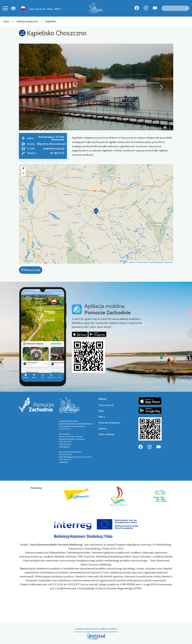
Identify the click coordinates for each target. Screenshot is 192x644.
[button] (31, 87)
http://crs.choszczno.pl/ (51, 144)
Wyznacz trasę (31, 270)
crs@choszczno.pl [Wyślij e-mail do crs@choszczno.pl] (54, 148)
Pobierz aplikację (106, 434)
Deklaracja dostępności (109, 423)
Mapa (50, 9)
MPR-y (58, 9)
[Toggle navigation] (5, 8)
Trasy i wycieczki (37, 9)
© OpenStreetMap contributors (160, 262)
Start (6, 21)
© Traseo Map (141, 262)
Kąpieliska (51, 21)
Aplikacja (103, 429)
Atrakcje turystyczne (27, 21)
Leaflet (131, 262)
